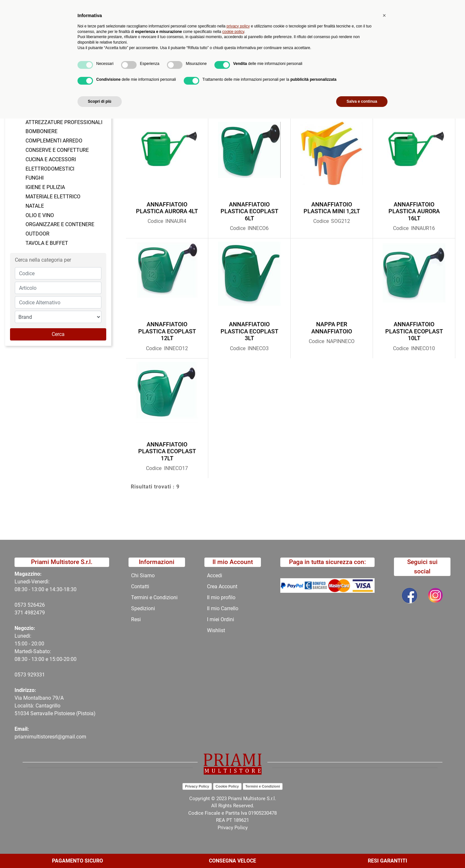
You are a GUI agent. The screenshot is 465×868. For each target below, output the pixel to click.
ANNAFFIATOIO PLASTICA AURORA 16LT (414, 211)
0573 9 (22, 675)
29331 (38, 675)
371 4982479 (30, 613)
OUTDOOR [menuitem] (37, 234)
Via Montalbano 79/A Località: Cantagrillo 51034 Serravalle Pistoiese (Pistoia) (55, 706)
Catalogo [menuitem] (75, 53)
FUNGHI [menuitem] (35, 178)
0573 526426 (30, 605)
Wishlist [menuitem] (216, 630)
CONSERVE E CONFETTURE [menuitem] (57, 150)
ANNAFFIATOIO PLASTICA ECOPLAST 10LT (414, 331)
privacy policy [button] (238, 776)
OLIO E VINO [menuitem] (40, 215)
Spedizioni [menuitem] (143, 608)
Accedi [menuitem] (215, 575)
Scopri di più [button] (100, 851)
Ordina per (143, 110)
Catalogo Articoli (74, 69)
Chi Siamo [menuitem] (208, 53)
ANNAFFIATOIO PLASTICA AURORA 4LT (167, 208)
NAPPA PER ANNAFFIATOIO (332, 328)
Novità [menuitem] (141, 53)
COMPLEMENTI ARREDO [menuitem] (54, 141)
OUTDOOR (148, 69)
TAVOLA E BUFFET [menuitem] (47, 243)
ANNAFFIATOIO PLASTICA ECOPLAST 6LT (249, 211)
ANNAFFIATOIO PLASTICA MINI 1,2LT (332, 208)
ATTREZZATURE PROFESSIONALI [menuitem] (64, 122)
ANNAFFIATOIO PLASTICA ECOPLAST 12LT (167, 331)
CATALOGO (114, 69)
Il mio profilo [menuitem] (221, 597)
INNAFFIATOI (183, 69)
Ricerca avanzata (188, 31)
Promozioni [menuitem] (172, 53)
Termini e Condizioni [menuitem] (154, 597)
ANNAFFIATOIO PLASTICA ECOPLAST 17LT (167, 451)
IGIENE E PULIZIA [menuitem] (45, 187)
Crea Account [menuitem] (222, 586)
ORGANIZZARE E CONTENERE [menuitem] (60, 224)
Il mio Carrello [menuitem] (223, 608)
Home (39, 69)
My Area (443, 7)
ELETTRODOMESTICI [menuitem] (50, 169)
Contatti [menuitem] (240, 53)
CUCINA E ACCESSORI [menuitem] (51, 159)
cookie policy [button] (233, 781)
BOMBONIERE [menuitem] (41, 131)
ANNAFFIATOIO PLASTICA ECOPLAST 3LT (249, 331)
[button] (146, 31)
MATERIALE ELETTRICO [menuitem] (53, 197)
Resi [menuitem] (136, 619)
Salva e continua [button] (362, 851)
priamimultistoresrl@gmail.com (50, 737)
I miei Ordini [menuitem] (221, 619)
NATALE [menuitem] (35, 206)
